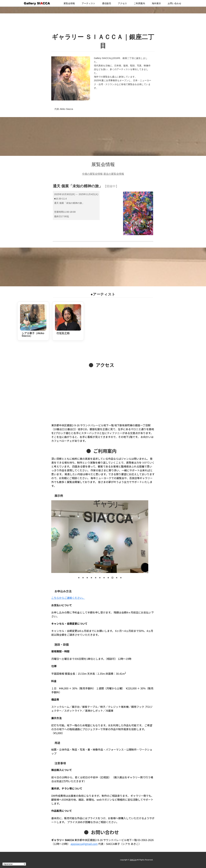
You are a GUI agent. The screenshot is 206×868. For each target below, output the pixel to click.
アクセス (122, 3)
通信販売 (107, 3)
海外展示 (156, 3)
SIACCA (133, 860)
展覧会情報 (69, 3)
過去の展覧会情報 (114, 174)
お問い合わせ (174, 3)
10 (117, 578)
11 (121, 578)
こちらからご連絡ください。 (68, 598)
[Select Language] (14, 864)
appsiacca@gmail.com (84, 844)
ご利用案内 (139, 3)
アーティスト (88, 3)
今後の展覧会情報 (92, 174)
